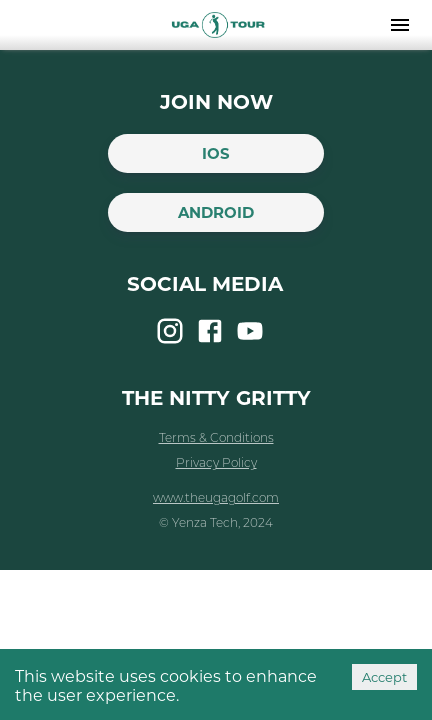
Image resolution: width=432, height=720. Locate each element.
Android (216, 212)
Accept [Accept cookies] (384, 677)
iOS (216, 153)
